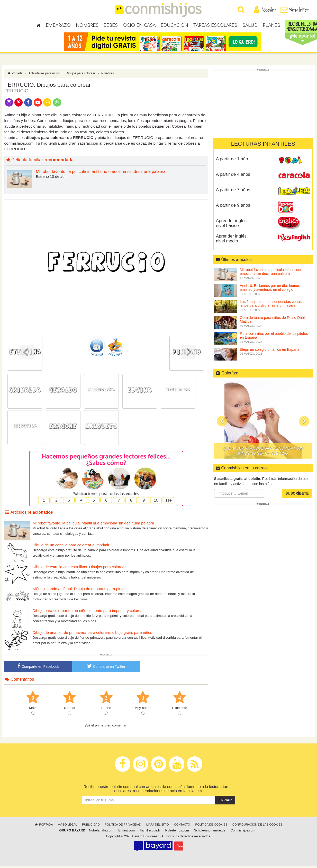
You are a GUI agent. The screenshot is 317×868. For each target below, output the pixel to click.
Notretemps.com (177, 832)
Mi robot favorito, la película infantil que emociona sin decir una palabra (101, 174)
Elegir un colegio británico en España (270, 352)
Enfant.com (126, 832)
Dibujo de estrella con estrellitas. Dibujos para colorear (79, 569)
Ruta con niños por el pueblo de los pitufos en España (274, 337)
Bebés (111, 26)
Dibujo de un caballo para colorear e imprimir (71, 547)
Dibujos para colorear (80, 75)
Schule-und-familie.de (210, 832)
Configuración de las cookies (257, 827)
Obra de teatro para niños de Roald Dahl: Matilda (273, 322)
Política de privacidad (123, 827)
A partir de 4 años (233, 176)
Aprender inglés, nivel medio (232, 241)
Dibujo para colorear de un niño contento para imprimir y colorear (88, 613)
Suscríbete (297, 495)
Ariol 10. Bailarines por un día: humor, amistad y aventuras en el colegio (270, 290)
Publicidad (91, 827)
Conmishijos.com (243, 832)
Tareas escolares (215, 26)
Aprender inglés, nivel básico (232, 225)
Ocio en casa (139, 26)
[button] (222, 423)
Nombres (87, 26)
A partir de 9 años (233, 207)
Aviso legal (67, 827)
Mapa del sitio (158, 827)
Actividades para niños (44, 75)
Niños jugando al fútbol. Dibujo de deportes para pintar (79, 591)
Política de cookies (211, 827)
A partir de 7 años (233, 192)
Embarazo (58, 26)
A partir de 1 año (232, 161)
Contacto (182, 827)
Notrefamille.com (101, 832)
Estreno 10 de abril (52, 179)
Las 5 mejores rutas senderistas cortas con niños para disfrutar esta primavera (274, 306)
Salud (250, 26)
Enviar (225, 802)
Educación (174, 26)
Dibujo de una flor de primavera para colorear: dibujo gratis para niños (92, 634)
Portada (15, 75)
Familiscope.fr (150, 832)
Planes (271, 26)
